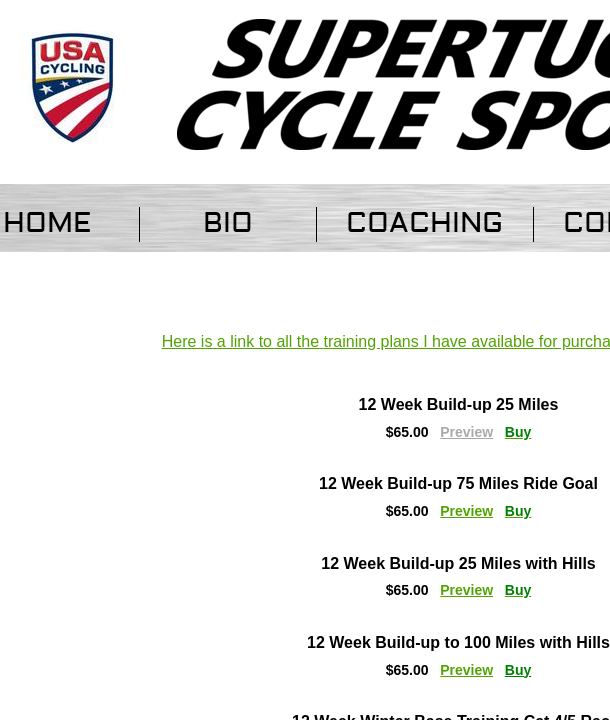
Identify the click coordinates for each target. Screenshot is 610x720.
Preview (466, 511)
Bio (228, 223)
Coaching (424, 223)
